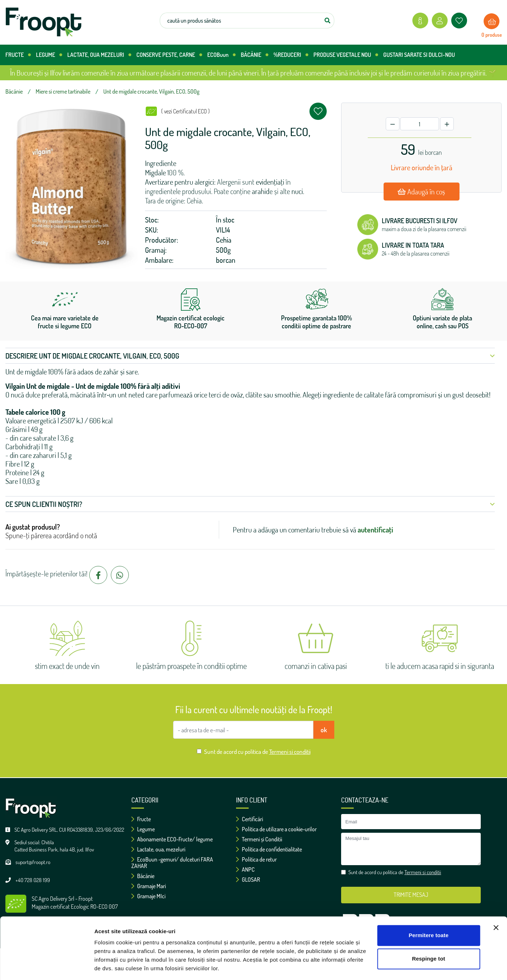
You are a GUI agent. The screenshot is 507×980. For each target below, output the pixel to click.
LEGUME (49, 55)
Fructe (141, 819)
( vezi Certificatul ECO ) (185, 111)
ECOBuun (221, 55)
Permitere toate (429, 913)
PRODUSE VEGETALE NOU (346, 55)
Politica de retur (256, 859)
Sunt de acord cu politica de (257, 752)
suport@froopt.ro (33, 862)
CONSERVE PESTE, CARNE (169, 55)
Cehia (224, 240)
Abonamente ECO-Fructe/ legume (172, 839)
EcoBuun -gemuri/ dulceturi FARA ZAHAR (172, 863)
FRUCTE (18, 55)
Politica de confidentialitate (269, 849)
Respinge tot (429, 936)
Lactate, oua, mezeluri (158, 849)
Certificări (250, 819)
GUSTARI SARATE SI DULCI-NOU (419, 55)
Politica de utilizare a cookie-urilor (276, 829)
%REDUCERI (291, 55)
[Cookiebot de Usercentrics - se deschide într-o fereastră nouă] (47, 966)
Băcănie (143, 876)
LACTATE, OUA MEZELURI (99, 55)
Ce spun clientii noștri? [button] (250, 504)
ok (324, 730)
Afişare (104, 966)
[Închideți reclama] (496, 905)
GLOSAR (248, 880)
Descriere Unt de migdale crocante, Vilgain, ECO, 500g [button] (250, 356)
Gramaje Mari (149, 886)
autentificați (375, 530)
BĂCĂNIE (255, 55)
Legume (143, 829)
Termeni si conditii (290, 752)
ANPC (245, 869)
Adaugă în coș (421, 192)
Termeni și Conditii (259, 839)
